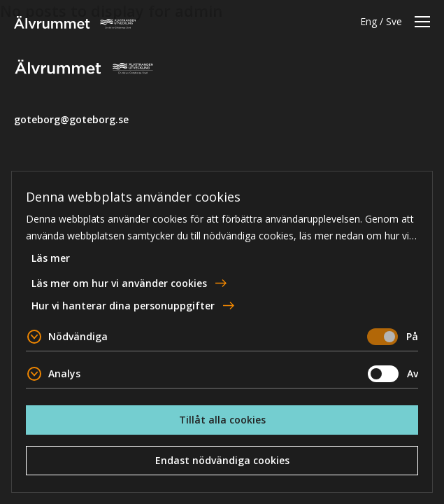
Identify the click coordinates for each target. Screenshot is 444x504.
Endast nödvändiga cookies (222, 460)
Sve (394, 21)
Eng (368, 21)
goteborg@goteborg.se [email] (71, 119)
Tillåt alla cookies (222, 420)
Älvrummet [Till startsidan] (75, 22)
